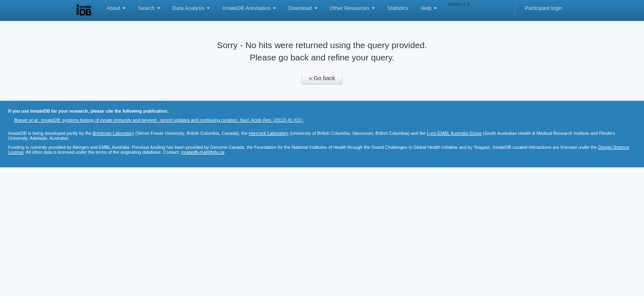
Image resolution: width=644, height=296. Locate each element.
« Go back (322, 78)
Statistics (398, 8)
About (116, 8)
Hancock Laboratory (269, 133)
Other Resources (352, 8)
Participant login (544, 8)
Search (149, 8)
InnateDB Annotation (249, 8)
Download (303, 8)
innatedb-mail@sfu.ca (203, 152)
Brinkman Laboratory (114, 133)
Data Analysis (191, 8)
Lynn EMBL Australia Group (454, 133)
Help (429, 8)
